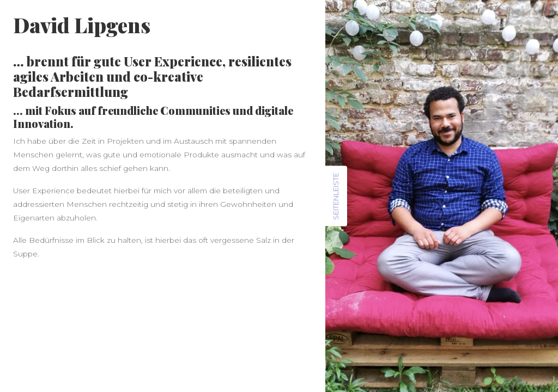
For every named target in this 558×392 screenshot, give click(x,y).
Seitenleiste (336, 196)
